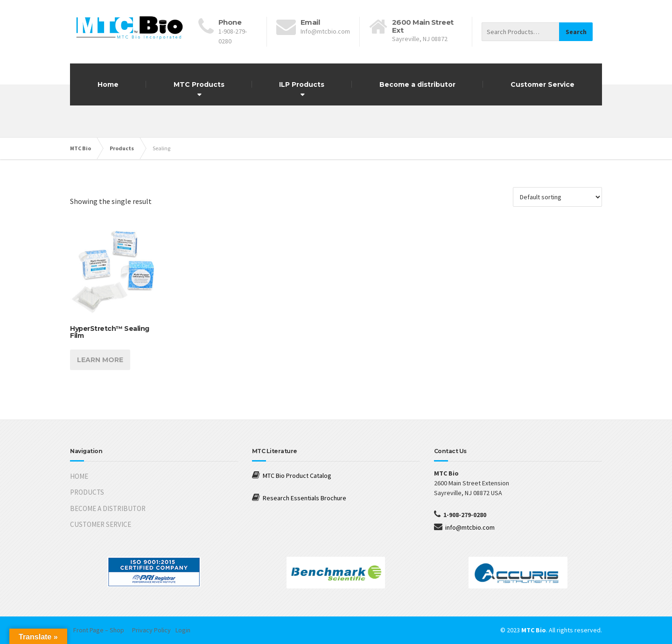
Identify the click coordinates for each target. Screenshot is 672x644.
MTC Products (199, 84)
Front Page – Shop (99, 630)
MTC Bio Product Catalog (297, 476)
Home (108, 84)
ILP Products (302, 84)
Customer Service (542, 84)
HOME (79, 476)
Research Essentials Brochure (304, 498)
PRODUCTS (87, 492)
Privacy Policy (151, 630)
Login (183, 630)
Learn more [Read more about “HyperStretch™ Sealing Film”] (100, 360)
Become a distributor (417, 84)
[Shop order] (557, 197)
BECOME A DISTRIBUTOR (108, 508)
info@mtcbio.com (470, 527)
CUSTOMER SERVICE (101, 524)
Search (576, 32)
